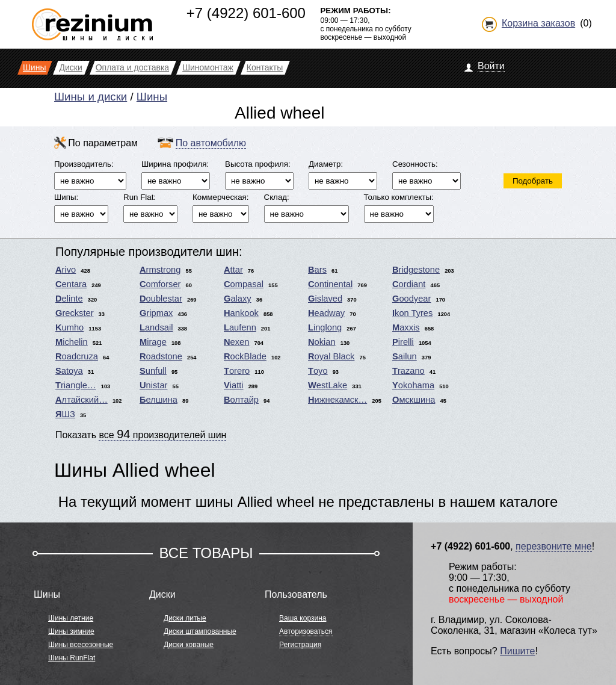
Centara (71, 284)
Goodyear (411, 299)
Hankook (241, 313)
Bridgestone (416, 270)
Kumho (69, 327)
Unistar (153, 385)
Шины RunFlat (72, 658)
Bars (317, 270)
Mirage (153, 342)
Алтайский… (82, 400)
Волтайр (241, 400)
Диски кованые (189, 645)
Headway (326, 313)
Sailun (405, 356)
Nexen (236, 342)
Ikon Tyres (412, 313)
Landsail (156, 327)
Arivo (66, 270)
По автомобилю (211, 143)
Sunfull (153, 371)
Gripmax (156, 313)
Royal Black (331, 356)
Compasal (244, 284)
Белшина (159, 400)
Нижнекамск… (337, 400)
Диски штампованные (200, 631)
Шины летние (71, 618)
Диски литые (185, 618)
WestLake (328, 385)
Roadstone (161, 356)
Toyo (318, 371)
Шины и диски (91, 97)
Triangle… (76, 385)
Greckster (75, 313)
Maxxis (406, 327)
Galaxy (238, 299)
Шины (152, 97)
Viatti (234, 385)
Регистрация (300, 645)
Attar (233, 270)
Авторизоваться (306, 631)
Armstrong (160, 270)
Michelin (72, 342)
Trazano (408, 371)
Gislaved (325, 299)
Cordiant (409, 284)
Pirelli (403, 342)
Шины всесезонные (81, 645)
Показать (141, 434)
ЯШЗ (65, 414)
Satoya (69, 371)
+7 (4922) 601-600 (246, 13)
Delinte (69, 299)
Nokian (322, 342)
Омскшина (414, 400)
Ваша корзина (303, 618)
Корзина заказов (538, 23)
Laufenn (240, 327)
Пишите (517, 651)
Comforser (160, 284)
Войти (491, 66)
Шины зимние (71, 631)
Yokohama (413, 385)
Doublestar (161, 299)
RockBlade (245, 356)
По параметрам (103, 143)
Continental (330, 284)
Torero (237, 371)
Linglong (325, 327)
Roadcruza (77, 356)
